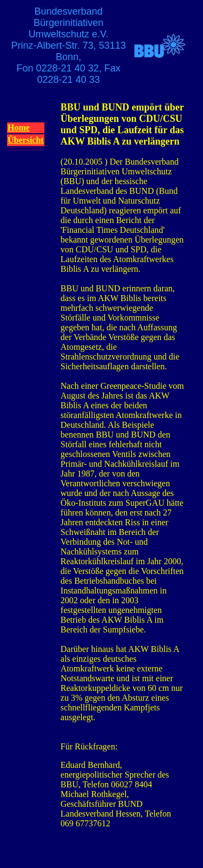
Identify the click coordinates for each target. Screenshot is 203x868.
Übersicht (26, 140)
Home (19, 128)
